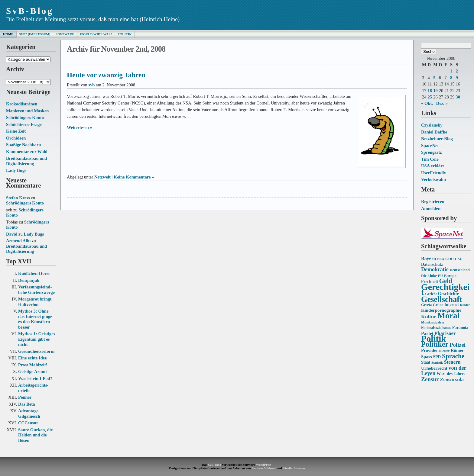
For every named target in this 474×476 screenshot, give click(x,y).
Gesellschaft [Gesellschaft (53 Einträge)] (442, 299)
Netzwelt (102, 177)
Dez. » (442, 103)
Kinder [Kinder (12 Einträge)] (465, 305)
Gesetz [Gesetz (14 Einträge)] (426, 305)
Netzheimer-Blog (437, 139)
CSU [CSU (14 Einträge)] (459, 259)
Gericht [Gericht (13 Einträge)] (431, 294)
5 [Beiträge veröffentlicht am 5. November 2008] (434, 78)
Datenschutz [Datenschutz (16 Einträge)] (432, 264)
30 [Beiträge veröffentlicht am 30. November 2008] (458, 97)
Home (8, 34)
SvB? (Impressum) (35, 34)
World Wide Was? (96, 34)
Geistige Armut (32, 371)
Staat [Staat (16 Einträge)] (426, 362)
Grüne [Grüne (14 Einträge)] (438, 305)
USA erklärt (433, 166)
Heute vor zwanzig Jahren (106, 75)
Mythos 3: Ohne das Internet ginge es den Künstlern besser (35, 319)
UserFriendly (434, 173)
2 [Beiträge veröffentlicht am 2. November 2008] (457, 71)
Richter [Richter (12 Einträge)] (444, 351)
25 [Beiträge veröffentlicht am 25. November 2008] (430, 97)
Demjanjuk (29, 280)
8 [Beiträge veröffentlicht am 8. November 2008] (451, 78)
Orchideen (16, 138)
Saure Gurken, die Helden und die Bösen (35, 435)
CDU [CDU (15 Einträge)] (450, 259)
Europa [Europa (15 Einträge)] (450, 276)
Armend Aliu (18, 241)
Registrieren (433, 201)
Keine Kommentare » (134, 177)
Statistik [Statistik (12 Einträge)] (437, 363)
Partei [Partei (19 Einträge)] (427, 333)
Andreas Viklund (264, 468)
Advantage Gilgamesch (29, 413)
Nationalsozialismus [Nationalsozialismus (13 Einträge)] (436, 328)
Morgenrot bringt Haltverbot (35, 302)
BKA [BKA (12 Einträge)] (441, 259)
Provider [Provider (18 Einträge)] (430, 350)
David (12, 234)
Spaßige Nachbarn (23, 145)
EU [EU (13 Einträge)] (440, 276)
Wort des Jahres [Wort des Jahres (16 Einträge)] (451, 374)
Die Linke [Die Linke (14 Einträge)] (429, 276)
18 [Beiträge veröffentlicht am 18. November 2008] (430, 91)
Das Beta (26, 404)
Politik (125, 34)
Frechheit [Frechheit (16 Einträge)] (430, 282)
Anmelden (431, 208)
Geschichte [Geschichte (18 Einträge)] (448, 294)
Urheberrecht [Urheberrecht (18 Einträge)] (434, 368)
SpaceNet (430, 146)
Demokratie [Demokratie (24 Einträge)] (435, 269)
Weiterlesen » (80, 127)
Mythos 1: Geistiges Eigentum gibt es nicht (37, 339)
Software (65, 34)
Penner (25, 397)
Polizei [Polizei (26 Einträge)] (458, 345)
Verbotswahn (433, 179)
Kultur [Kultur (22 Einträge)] (429, 317)
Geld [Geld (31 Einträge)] (446, 281)
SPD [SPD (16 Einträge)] (437, 357)
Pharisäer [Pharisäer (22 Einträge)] (445, 333)
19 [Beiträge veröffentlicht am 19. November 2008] (435, 91)
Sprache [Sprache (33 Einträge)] (453, 356)
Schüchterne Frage (24, 124)
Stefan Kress (18, 198)
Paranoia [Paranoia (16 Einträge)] (460, 328)
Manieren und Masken (27, 111)
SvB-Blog (30, 11)
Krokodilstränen (22, 104)
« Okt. (427, 103)
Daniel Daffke (434, 132)
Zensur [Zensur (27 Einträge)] (430, 379)
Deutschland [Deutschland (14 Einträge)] (459, 270)
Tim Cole (430, 159)
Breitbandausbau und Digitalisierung (26, 161)
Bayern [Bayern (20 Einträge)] (429, 258)
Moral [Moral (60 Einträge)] (449, 315)
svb (91, 85)
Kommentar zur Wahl (27, 152)
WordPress (263, 465)
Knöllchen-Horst (34, 273)
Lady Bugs (16, 170)
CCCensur (28, 423)
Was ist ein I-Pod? (35, 378)
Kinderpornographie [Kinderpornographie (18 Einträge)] (441, 310)
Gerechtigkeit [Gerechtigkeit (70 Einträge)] (445, 290)
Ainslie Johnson (294, 468)
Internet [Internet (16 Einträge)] (452, 305)
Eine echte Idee (32, 358)
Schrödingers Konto (25, 117)
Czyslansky (432, 125)
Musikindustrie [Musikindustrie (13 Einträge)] (433, 322)
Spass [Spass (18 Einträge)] (427, 357)
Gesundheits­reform (36, 351)
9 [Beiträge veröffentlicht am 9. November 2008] (457, 78)
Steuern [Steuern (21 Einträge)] (452, 362)
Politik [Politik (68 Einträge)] (433, 339)
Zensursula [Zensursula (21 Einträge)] (452, 380)
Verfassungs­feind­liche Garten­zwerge (36, 290)
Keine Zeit (16, 131)
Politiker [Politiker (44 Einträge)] (435, 344)
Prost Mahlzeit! (33, 365)
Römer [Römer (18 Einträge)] (457, 350)
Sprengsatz (432, 152)
